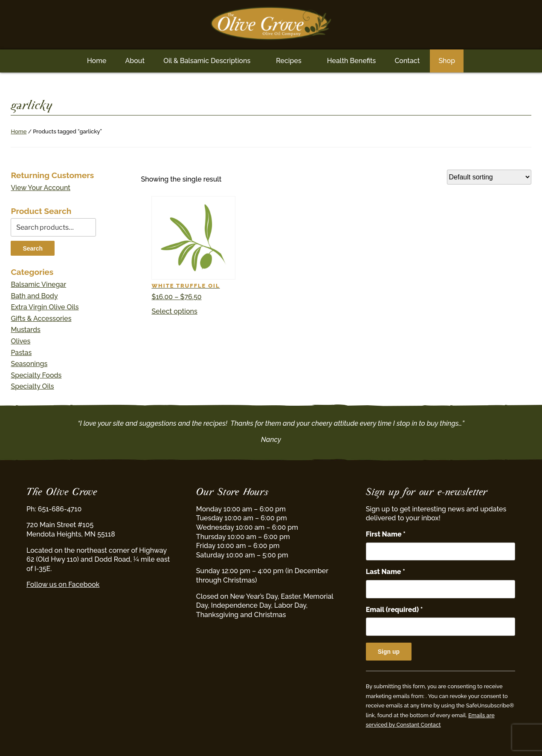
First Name (386, 534)
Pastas (21, 353)
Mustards (25, 330)
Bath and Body (34, 296)
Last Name (385, 572)
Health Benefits (352, 61)
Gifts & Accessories (41, 319)
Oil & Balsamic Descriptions (207, 61)
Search (33, 248)
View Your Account (41, 188)
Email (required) (394, 610)
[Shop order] (489, 177)
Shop (447, 61)
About (135, 61)
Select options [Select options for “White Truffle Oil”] (174, 311)
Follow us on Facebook (63, 584)
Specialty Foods (36, 375)
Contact (407, 61)
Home (97, 61)
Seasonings (29, 364)
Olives (20, 341)
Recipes (288, 61)
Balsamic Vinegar (38, 284)
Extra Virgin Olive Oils (45, 307)
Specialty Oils (32, 386)
